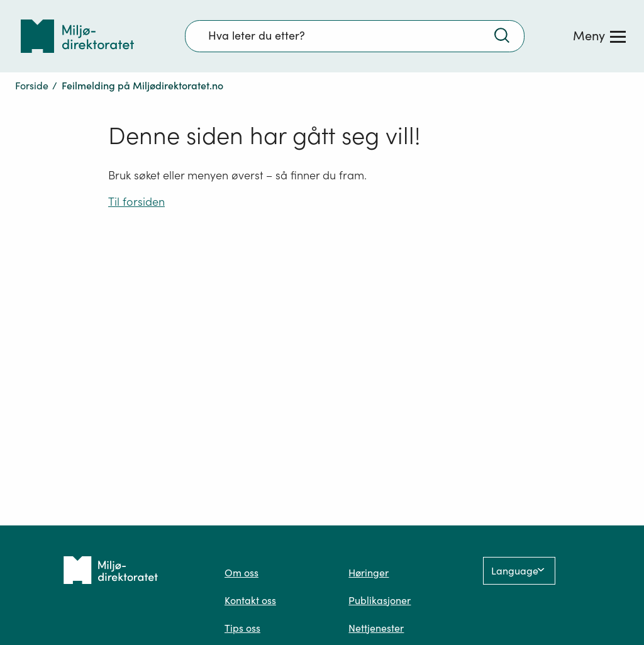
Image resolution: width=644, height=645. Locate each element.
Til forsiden (136, 202)
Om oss (241, 573)
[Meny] (599, 36)
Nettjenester (376, 628)
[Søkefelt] (355, 36)
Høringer (369, 573)
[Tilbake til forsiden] (77, 36)
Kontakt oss (250, 600)
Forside (32, 86)
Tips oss (242, 628)
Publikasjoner (380, 600)
